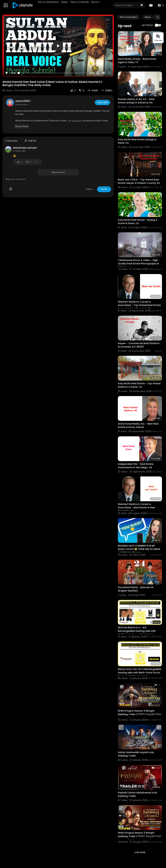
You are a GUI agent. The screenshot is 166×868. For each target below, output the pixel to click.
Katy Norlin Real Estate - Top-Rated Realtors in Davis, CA (139, 385)
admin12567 (23, 101)
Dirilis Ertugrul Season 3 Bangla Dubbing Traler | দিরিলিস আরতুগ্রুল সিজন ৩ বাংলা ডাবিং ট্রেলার (139, 836)
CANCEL (89, 189)
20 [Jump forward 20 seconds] (98, 73)
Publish (104, 189)
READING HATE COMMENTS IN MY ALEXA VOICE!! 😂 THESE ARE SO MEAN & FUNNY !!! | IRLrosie (139, 549)
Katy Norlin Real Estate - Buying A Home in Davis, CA (138, 222)
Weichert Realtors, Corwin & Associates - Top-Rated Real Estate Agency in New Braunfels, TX (139, 305)
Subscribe (102, 102)
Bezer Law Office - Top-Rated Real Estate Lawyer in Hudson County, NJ (139, 181)
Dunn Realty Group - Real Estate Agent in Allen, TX (137, 61)
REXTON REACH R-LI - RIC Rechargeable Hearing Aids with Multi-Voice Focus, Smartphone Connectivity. (137, 633)
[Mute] (104, 73)
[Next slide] (158, 17)
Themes (158, 38)
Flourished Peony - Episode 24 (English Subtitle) (136, 589)
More (96, 2)
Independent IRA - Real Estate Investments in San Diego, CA (136, 466)
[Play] (7, 73)
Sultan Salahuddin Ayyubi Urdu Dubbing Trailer (136, 754)
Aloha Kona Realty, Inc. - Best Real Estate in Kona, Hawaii (138, 425)
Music (65, 2)
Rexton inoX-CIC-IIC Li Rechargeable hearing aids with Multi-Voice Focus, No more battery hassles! (139, 673)
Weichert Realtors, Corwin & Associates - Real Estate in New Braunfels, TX (136, 508)
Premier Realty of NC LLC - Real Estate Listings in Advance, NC (136, 101)
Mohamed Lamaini (25, 148)
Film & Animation (49, 2)
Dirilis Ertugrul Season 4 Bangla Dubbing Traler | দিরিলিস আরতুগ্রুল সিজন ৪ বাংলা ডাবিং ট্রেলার (139, 714)
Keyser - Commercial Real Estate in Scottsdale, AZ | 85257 (139, 345)
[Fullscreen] (109, 73)
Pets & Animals (80, 2)
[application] (58, 46)
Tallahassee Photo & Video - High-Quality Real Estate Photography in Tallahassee (138, 264)
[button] (160, 5)
